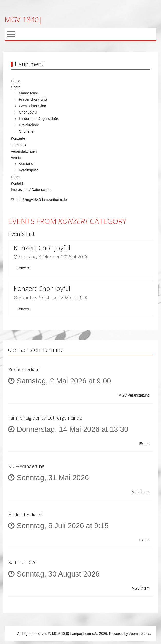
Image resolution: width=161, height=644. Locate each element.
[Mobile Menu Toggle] (11, 34)
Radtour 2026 (22, 562)
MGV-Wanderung (26, 466)
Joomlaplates (140, 634)
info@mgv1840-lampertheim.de (42, 200)
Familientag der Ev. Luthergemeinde (45, 418)
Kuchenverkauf (24, 370)
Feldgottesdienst (26, 514)
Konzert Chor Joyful (42, 248)
